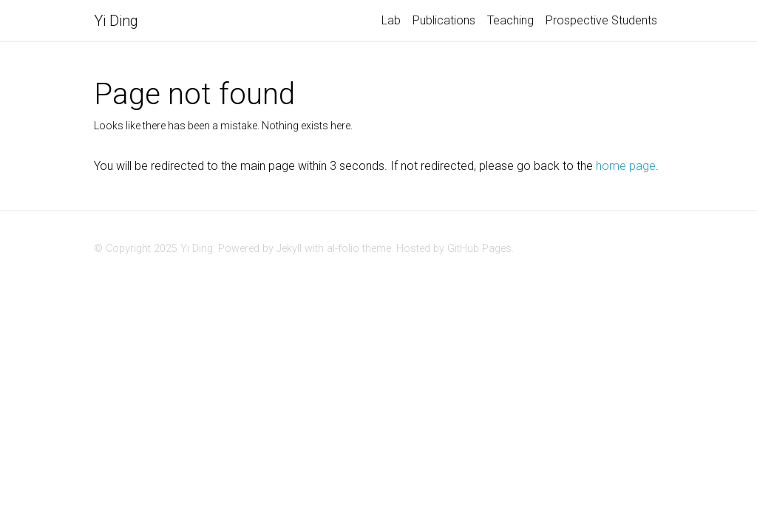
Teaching (510, 20)
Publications (444, 20)
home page (626, 166)
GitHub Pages (479, 249)
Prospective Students (601, 20)
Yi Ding (116, 21)
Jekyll (289, 249)
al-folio (343, 249)
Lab (391, 20)
